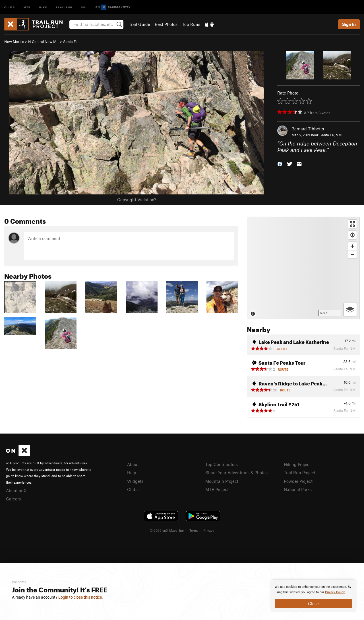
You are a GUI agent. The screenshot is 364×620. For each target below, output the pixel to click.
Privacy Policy (335, 592)
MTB (27, 7)
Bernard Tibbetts (308, 129)
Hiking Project (297, 464)
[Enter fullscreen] (352, 224)
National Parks (298, 489)
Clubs (133, 489)
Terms (194, 530)
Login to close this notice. (81, 597)
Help (132, 473)
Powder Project (298, 481)
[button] (280, 163)
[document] (313, 596)
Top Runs (191, 24)
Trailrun (64, 7)
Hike (43, 7)
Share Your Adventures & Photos (236, 473)
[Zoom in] (352, 246)
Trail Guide (139, 24)
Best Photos (166, 24)
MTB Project (217, 489)
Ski (84, 7)
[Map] (303, 268)
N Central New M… (44, 42)
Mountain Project (222, 481)
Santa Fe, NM (330, 135)
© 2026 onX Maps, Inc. (167, 530)
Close (313, 603)
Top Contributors (222, 464)
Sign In (349, 24)
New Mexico (14, 42)
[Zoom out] (352, 254)
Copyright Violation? (137, 200)
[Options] (350, 310)
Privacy (209, 530)
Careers (13, 499)
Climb (10, 7)
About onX (16, 490)
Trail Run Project (300, 473)
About (133, 464)
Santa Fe (70, 42)
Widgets (135, 481)
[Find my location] (352, 235)
